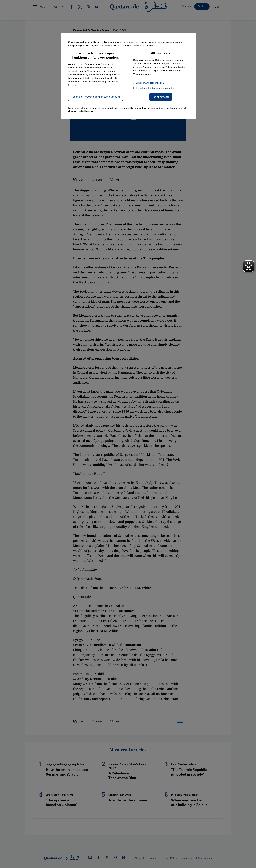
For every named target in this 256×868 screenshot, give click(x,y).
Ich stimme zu (161, 97)
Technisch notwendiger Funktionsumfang (96, 97)
